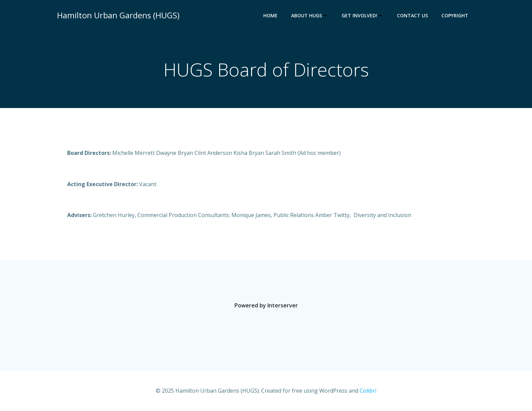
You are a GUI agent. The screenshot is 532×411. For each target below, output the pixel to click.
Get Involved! (363, 15)
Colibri (368, 391)
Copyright (455, 15)
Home (270, 15)
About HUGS (310, 15)
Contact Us (412, 15)
